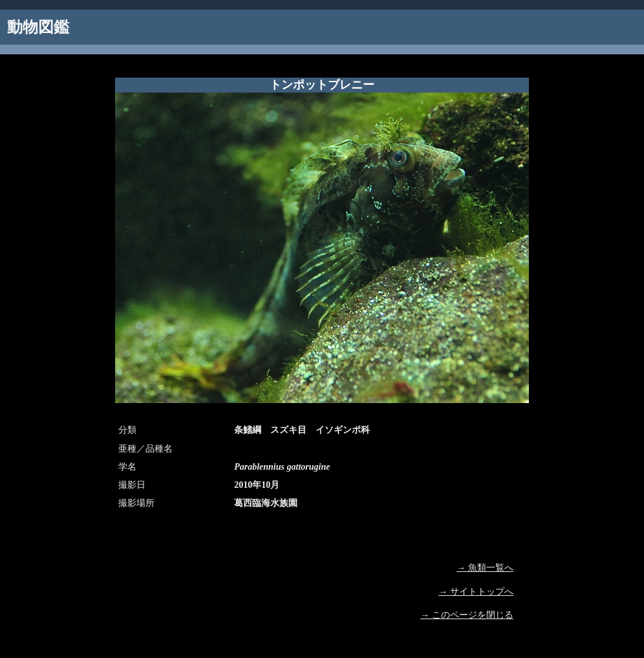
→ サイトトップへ (476, 592)
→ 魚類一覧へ (485, 568)
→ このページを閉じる (467, 615)
